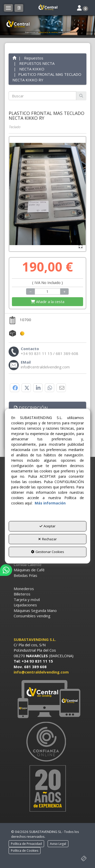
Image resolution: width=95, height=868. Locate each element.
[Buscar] (81, 96)
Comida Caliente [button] (28, 564)
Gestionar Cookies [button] (48, 552)
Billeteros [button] (22, 594)
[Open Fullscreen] (81, 246)
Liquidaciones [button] (25, 605)
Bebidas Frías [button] (25, 575)
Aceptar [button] (48, 526)
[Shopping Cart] (48, 302)
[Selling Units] (48, 291)
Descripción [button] (31, 408)
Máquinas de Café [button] (29, 570)
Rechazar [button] (48, 539)
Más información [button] (50, 503)
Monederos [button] (24, 589)
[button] (48, 8)
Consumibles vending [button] (32, 616)
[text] (43, 96)
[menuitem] (48, 565)
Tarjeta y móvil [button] (27, 600)
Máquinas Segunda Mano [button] (35, 610)
